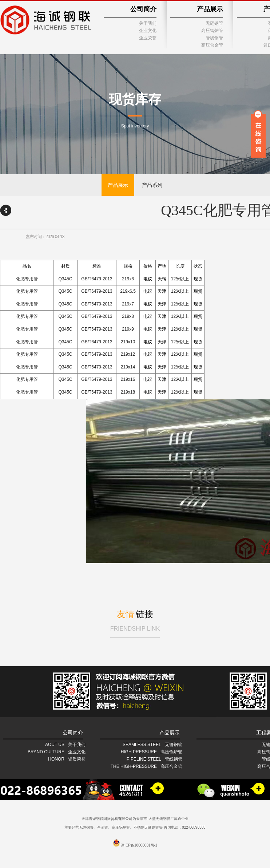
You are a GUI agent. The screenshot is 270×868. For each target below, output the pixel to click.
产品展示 (210, 9)
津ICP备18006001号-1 (139, 845)
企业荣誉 (148, 38)
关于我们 (148, 23)
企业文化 (148, 31)
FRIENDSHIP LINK (135, 629)
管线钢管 (214, 38)
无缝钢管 (214, 23)
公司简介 (143, 9)
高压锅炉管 (212, 31)
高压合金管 (212, 45)
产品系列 (152, 185)
